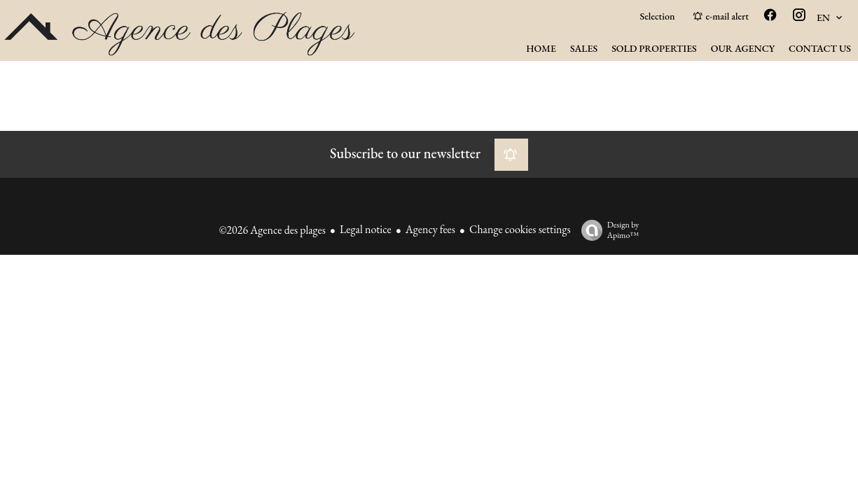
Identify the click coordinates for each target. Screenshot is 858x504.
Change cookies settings (520, 229)
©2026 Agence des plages (272, 230)
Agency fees (430, 229)
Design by (607, 230)
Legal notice (366, 229)
